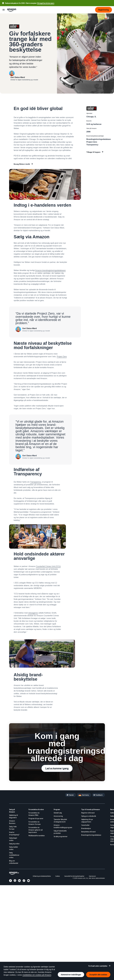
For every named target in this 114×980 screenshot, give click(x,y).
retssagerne (33, 613)
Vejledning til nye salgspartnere (87, 821)
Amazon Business (12, 822)
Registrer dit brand (88, 813)
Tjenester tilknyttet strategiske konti (60, 821)
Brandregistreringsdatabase (91, 835)
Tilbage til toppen (93, 152)
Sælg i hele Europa (13, 828)
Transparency (36, 482)
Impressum (92, 876)
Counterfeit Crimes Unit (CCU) (48, 566)
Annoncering (58, 816)
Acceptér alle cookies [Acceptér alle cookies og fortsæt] (98, 975)
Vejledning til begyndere (13, 816)
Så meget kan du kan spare (46, 3)
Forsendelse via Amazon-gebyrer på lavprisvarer (36, 830)
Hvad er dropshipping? (14, 833)
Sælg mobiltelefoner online (14, 855)
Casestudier (85, 825)
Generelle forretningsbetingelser (74, 876)
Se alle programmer (61, 836)
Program (57, 809)
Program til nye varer (36, 818)
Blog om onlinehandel (14, 862)
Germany (85, 795)
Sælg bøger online (13, 839)
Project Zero (62, 357)
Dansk (71, 795)
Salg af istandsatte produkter (60, 832)
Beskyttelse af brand (88, 832)
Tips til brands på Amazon (91, 809)
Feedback (99, 795)
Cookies (58, 876)
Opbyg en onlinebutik (89, 816)
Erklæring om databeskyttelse (42, 876)
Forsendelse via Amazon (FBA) (34, 814)
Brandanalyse (86, 828)
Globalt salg (58, 813)
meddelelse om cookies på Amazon (37, 975)
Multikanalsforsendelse (37, 836)
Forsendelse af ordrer (36, 809)
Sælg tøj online (14, 844)
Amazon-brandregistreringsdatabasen (50, 270)
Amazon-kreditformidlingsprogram (63, 826)
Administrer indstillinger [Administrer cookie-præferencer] (71, 975)
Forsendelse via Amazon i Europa (34, 823)
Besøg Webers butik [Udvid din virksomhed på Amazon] (22, 164)
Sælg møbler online (14, 848)
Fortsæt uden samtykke (98, 966)
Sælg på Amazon (12, 811)
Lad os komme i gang (57, 768)
